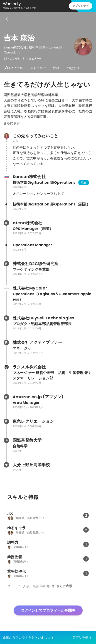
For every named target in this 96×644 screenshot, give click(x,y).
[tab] (13, 68)
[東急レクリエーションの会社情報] (6, 421)
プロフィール (13, 68)
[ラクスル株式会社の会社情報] (6, 367)
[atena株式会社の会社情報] (6, 223)
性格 (56, 68)
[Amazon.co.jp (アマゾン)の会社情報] (6, 397)
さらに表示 (12, 123)
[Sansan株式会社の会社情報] (6, 177)
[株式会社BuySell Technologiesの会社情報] (6, 318)
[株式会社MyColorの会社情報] (6, 288)
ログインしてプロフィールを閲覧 (48, 610)
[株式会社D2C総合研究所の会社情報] (6, 264)
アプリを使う (81, 6)
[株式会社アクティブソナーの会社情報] (6, 343)
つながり (73, 68)
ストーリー (38, 68)
